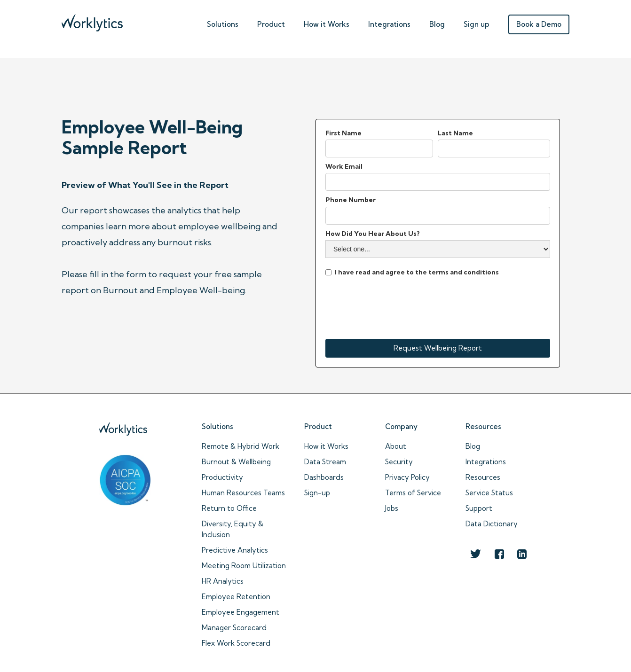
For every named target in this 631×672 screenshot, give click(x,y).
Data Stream (325, 462)
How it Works (326, 446)
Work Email (344, 166)
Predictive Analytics (235, 550)
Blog (437, 24)
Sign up (477, 24)
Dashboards (324, 477)
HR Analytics (223, 581)
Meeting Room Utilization (244, 566)
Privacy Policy (407, 477)
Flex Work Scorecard (236, 643)
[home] (92, 20)
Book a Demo (539, 24)
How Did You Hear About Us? (373, 234)
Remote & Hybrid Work (241, 446)
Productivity (222, 477)
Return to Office (229, 508)
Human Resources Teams (243, 493)
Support (479, 508)
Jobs (392, 508)
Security (399, 462)
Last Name (455, 133)
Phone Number (351, 200)
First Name (343, 133)
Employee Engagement (241, 612)
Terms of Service (413, 493)
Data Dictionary (492, 524)
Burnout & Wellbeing (236, 462)
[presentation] (397, 306)
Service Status (489, 493)
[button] (223, 22)
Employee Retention (236, 597)
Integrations (389, 24)
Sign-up (317, 493)
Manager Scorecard (234, 628)
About (396, 446)
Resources (483, 477)
